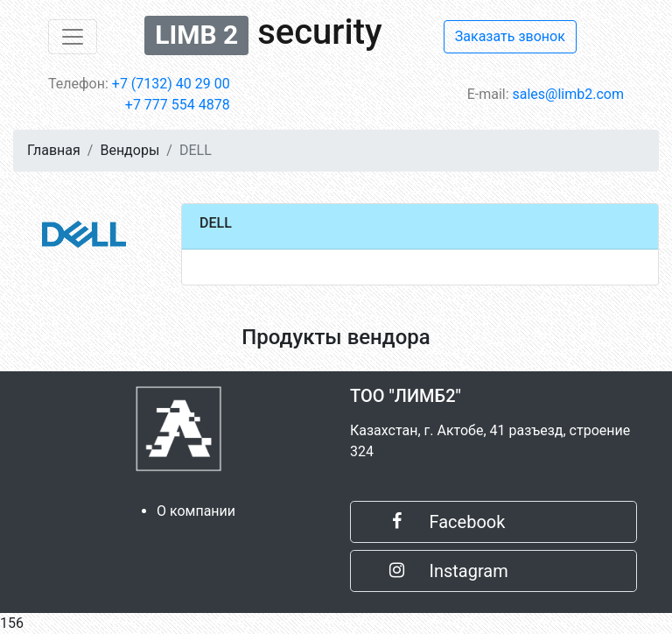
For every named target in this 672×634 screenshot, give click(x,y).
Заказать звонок (510, 36)
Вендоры (129, 150)
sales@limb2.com (569, 94)
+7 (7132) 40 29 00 (171, 84)
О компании (196, 511)
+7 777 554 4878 (178, 105)
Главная (54, 150)
